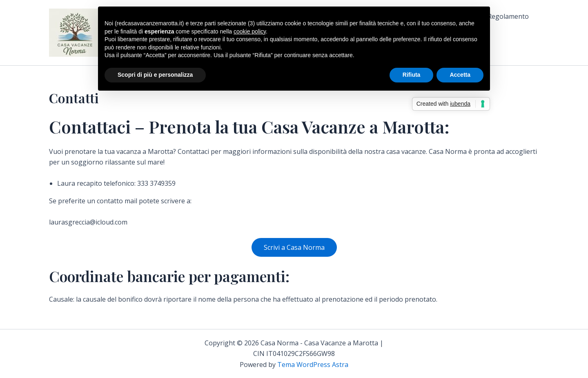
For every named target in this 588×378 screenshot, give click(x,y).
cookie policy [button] (250, 31)
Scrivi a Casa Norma (294, 247)
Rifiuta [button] (412, 75)
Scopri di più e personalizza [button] (155, 75)
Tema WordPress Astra (313, 365)
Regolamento (508, 16)
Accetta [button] (460, 75)
